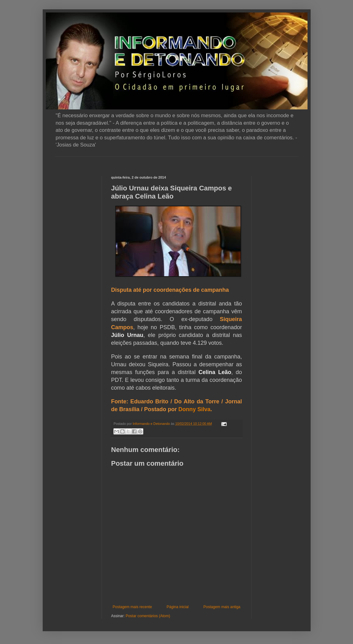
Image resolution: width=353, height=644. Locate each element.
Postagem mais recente (132, 607)
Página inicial (178, 607)
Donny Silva (195, 409)
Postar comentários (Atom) (148, 616)
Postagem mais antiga (222, 607)
